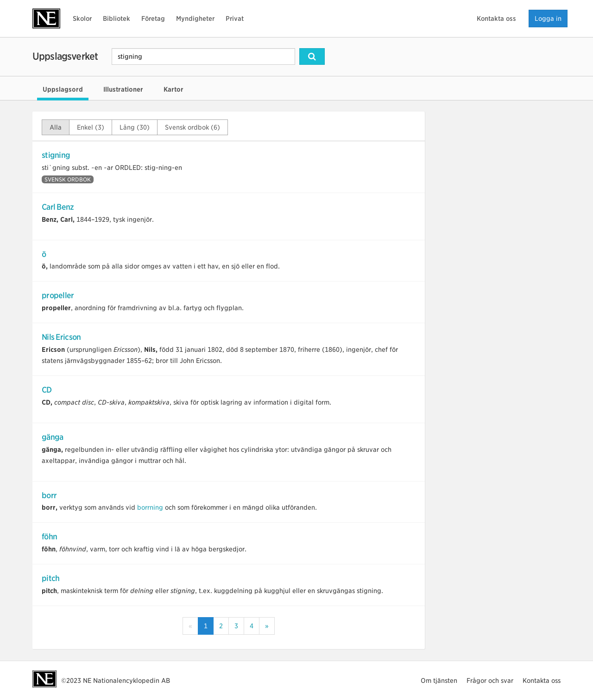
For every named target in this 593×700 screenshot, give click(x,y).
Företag (153, 19)
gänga (52, 437)
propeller (58, 295)
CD (47, 390)
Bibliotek (117, 19)
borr (49, 495)
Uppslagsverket (65, 56)
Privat (235, 19)
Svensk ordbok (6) (192, 127)
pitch (50, 578)
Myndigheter (195, 19)
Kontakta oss (496, 19)
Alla (56, 127)
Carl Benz (58, 207)
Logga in (548, 19)
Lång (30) (135, 127)
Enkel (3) (91, 127)
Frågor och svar (490, 681)
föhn (49, 537)
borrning (150, 507)
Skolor (82, 19)
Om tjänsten (439, 681)
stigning (56, 155)
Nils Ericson (61, 337)
